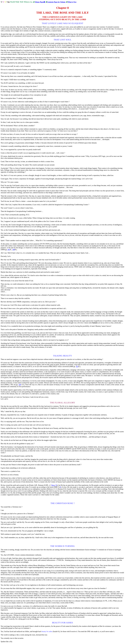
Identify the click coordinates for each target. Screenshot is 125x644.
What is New (72, 2)
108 (20, 385)
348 (14, 250)
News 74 (54, 485)
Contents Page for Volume (56, 2)
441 (9, 250)
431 (77, 366)
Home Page (40, 2)
